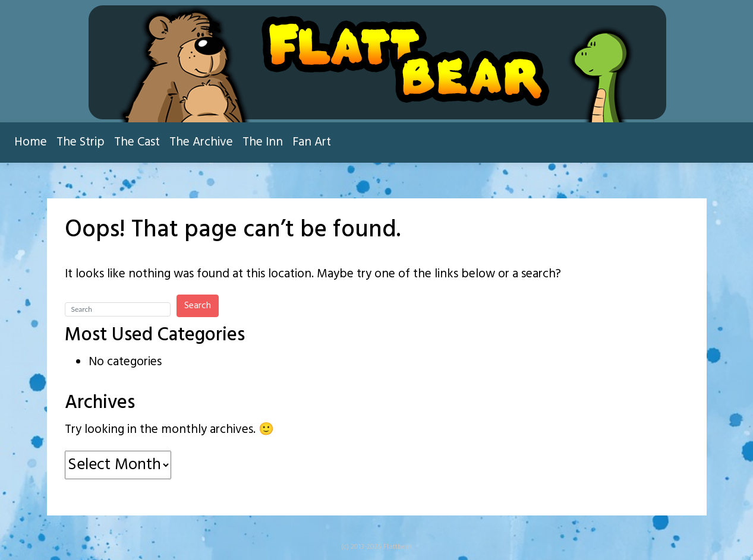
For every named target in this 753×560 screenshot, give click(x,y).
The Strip (81, 142)
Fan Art (312, 142)
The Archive (201, 142)
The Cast (137, 142)
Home (31, 142)
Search (198, 306)
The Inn (263, 142)
